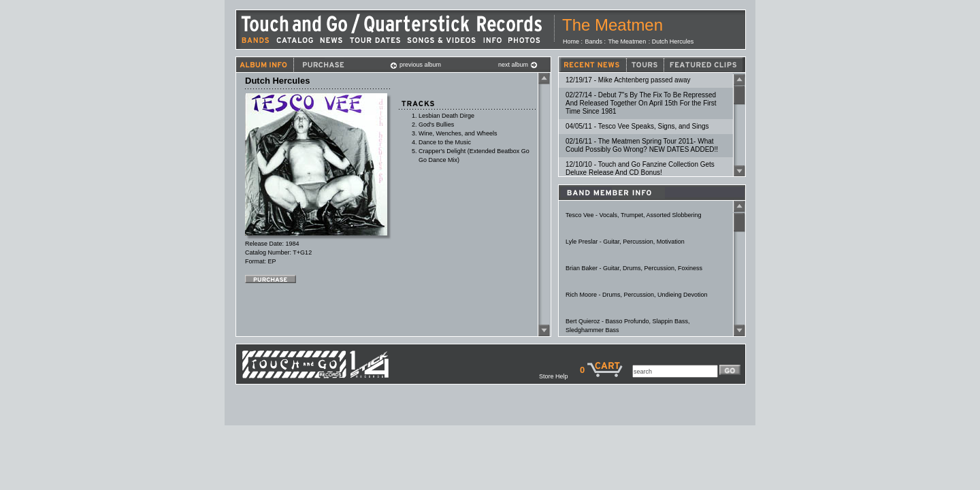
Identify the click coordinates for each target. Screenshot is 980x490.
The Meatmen (612, 25)
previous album (415, 65)
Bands (594, 42)
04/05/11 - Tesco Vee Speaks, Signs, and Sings (637, 126)
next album (518, 65)
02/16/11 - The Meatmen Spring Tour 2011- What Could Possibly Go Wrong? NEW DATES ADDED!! (642, 145)
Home (571, 42)
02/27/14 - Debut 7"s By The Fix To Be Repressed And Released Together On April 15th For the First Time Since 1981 (641, 103)
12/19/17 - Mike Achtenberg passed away (628, 80)
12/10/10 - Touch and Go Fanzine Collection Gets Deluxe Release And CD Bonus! (640, 168)
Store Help (559, 376)
